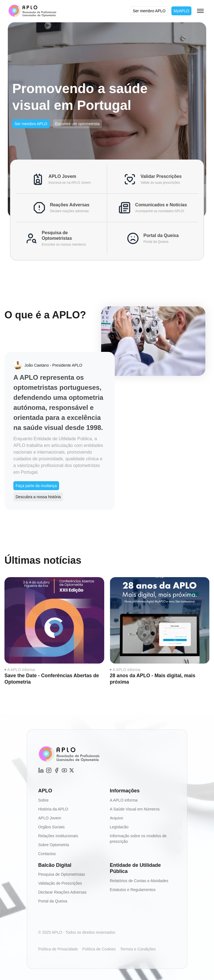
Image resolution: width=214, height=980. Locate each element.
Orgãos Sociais (51, 827)
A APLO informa (21, 670)
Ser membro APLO (149, 11)
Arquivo (116, 818)
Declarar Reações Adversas (62, 892)
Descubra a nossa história (38, 497)
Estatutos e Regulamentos (133, 889)
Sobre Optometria (54, 845)
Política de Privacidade (58, 949)
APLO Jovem (50, 818)
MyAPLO (181, 11)
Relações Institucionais (58, 836)
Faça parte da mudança (36, 486)
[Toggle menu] (200, 11)
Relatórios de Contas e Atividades (139, 880)
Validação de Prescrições (60, 883)
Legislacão (119, 827)
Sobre (43, 800)
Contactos (47, 853)
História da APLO (53, 809)
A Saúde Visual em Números (135, 809)
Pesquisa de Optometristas (62, 874)
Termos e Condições (138, 949)
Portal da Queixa (53, 901)
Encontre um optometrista (77, 124)
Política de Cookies (99, 949)
